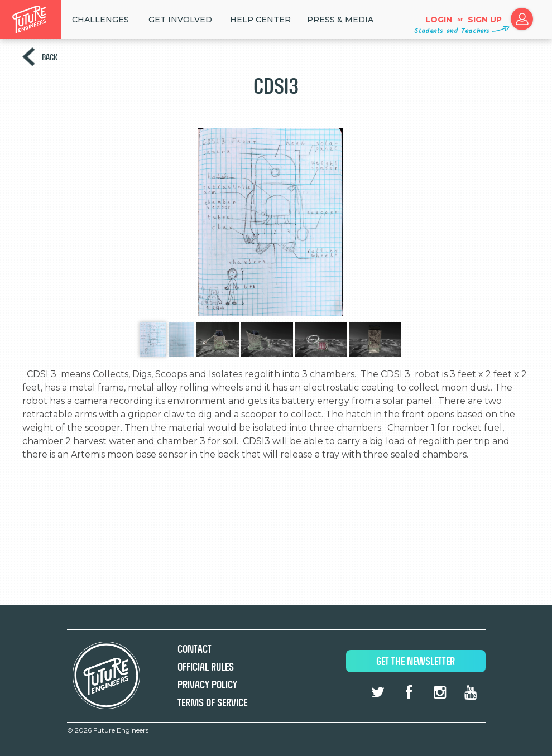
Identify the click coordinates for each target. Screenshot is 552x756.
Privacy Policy (207, 685)
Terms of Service (212, 703)
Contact (195, 649)
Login (439, 20)
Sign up (485, 20)
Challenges (100, 20)
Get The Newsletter (416, 661)
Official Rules (206, 667)
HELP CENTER (260, 20)
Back (50, 57)
